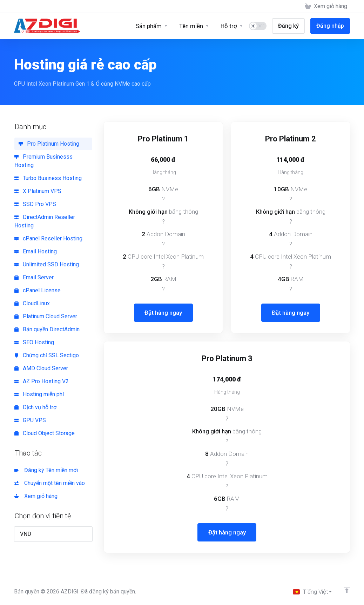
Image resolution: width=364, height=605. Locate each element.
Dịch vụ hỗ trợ (35, 407)
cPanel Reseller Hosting (48, 238)
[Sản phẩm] (152, 26)
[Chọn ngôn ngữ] (313, 592)
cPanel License (38, 290)
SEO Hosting (34, 342)
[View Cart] (326, 6)
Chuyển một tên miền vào (50, 483)
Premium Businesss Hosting (43, 161)
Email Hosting (36, 251)
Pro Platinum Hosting (49, 144)
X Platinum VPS (38, 191)
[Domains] (194, 26)
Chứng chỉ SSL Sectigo (47, 355)
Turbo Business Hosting (48, 178)
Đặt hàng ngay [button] (163, 313)
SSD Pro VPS (35, 204)
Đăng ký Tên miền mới (46, 470)
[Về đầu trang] (347, 590)
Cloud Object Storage (45, 433)
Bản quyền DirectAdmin (47, 329)
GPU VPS (30, 420)
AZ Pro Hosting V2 (42, 381)
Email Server (34, 277)
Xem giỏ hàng (36, 496)
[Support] (232, 26)
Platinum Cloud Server (46, 316)
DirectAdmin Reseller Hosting (45, 221)
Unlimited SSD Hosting (47, 264)
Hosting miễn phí (39, 394)
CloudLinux (32, 303)
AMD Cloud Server (41, 368)
